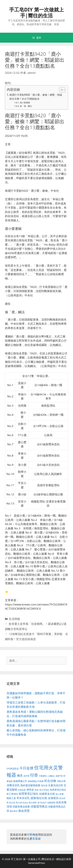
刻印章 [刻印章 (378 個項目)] (27, 776)
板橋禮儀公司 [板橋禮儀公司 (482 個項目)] (20, 781)
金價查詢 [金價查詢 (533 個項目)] (53, 798)
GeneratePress (36, 863)
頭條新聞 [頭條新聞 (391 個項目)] (51, 803)
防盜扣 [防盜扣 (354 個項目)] (25, 803)
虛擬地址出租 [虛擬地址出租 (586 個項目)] (39, 798)
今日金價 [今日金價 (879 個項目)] (26, 768)
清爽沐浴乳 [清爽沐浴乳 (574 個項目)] (13, 785)
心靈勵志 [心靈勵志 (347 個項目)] (51, 776)
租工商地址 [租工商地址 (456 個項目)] (12, 794)
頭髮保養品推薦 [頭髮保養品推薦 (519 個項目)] (21, 807)
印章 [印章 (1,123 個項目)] (34, 775)
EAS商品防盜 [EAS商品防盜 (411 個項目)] (13, 769)
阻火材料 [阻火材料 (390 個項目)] (33, 803)
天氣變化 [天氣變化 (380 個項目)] (43, 776)
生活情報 (14, 619)
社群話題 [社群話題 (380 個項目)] (22, 790)
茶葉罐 (36, 839)
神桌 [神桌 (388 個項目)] (37, 790)
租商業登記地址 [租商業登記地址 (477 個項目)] (58, 790)
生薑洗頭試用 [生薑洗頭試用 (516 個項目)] (56, 785)
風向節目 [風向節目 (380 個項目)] (14, 811)
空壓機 (31, 835)
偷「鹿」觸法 (26, 106)
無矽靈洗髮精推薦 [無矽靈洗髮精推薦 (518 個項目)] (30, 785)
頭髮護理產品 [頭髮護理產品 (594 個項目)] (39, 806)
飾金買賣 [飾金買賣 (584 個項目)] (24, 811)
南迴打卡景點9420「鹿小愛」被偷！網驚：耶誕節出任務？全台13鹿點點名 (36, 97)
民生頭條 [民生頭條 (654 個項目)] (50, 781)
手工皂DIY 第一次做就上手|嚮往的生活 (36, 13)
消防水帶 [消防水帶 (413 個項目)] (61, 781)
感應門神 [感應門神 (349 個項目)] (59, 776)
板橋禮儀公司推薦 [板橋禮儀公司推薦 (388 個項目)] (36, 781)
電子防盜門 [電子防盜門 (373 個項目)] (42, 803)
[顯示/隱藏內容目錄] (61, 90)
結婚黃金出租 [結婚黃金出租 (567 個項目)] (47, 794)
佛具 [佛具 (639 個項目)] (20, 775)
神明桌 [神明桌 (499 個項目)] (30, 790)
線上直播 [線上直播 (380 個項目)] (60, 794)
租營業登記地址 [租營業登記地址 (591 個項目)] (29, 794)
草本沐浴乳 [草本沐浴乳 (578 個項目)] (23, 798)
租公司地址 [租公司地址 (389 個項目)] (44, 790)
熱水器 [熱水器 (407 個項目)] (44, 785)
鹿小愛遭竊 (25, 103)
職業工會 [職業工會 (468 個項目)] (11, 798)
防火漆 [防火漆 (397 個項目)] (19, 803)
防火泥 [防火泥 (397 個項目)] (12, 803)
